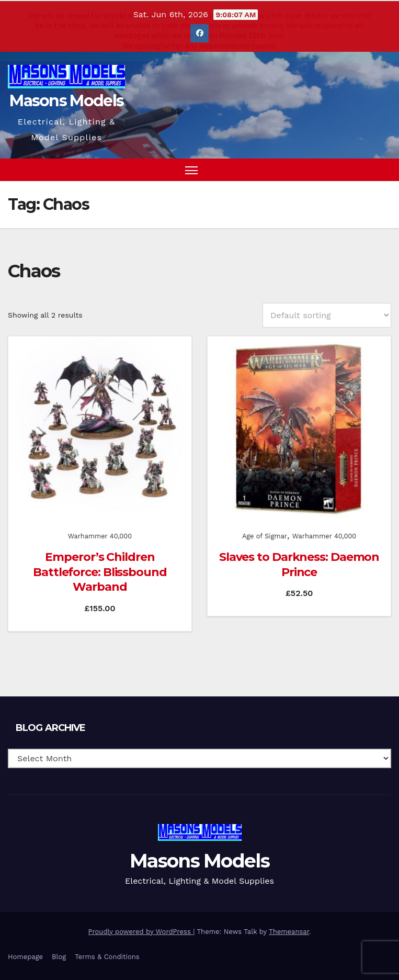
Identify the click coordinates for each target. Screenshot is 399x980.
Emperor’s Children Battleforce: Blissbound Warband (100, 571)
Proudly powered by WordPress (141, 931)
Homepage (25, 956)
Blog (59, 956)
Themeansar (289, 931)
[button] (364, 169)
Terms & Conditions (107, 956)
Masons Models (66, 100)
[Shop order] (327, 315)
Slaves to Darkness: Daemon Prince (299, 564)
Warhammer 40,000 (100, 536)
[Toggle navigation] (191, 169)
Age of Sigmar (265, 536)
